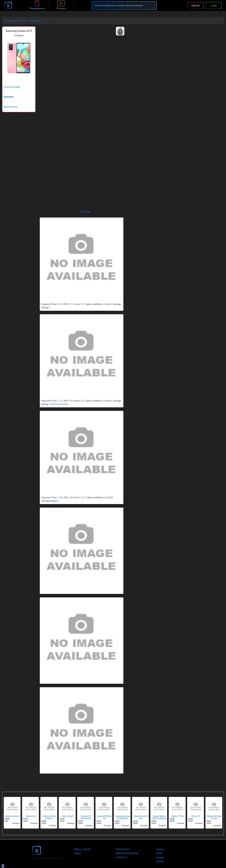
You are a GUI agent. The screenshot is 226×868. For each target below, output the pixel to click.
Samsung (22, 21)
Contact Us (121, 857)
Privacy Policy (123, 849)
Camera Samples (12, 87)
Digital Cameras (82, 849)
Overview (9, 97)
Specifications (10, 107)
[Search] (124, 5)
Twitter (159, 853)
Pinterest (160, 861)
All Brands (10, 21)
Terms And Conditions (127, 853)
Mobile (78, 853)
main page (85, 211)
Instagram (160, 857)
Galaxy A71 (35, 21)
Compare (19, 35)
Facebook (160, 849)
